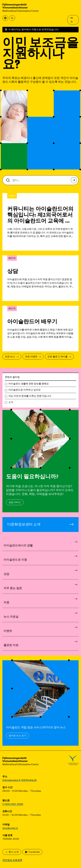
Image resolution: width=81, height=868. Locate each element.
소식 (11, 402)
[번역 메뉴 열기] (5, 18)
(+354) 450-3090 (13, 804)
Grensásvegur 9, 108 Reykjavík (20, 780)
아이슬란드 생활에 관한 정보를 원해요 (29, 384)
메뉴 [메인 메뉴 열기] (73, 20)
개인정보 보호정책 (12, 860)
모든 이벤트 (33, 357)
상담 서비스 (15, 502)
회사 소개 (12, 852)
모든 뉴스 (12, 357)
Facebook (32, 852)
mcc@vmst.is (10, 828)
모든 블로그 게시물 (59, 357)
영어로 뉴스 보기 (17, 736)
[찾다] (12, 18)
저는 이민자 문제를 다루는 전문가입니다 (30, 396)
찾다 (74, 181)
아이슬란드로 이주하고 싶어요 (25, 390)
